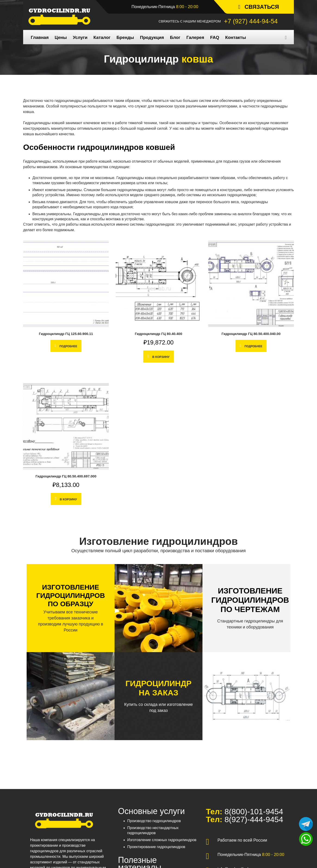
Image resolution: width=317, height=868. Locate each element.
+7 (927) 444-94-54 (251, 21)
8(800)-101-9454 (253, 811)
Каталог (102, 37)
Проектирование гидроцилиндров (156, 847)
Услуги (80, 37)
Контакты (236, 37)
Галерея (195, 37)
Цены (61, 37)
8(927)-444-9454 (253, 819)
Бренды (125, 37)
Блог (175, 37)
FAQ (215, 37)
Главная (40, 37)
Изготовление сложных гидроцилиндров (162, 840)
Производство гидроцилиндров (154, 821)
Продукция (152, 37)
